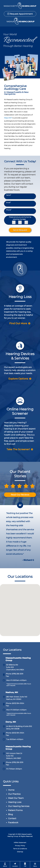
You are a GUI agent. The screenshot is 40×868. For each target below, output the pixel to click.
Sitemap (20, 852)
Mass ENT (8, 118)
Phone (9, 210)
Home (11, 790)
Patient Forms (15, 810)
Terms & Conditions (20, 849)
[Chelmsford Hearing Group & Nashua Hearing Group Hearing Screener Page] (20, 420)
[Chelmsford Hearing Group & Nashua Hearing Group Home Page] (20, 6)
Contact (12, 818)
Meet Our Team (16, 798)
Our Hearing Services (19, 806)
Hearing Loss (15, 802)
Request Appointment (20, 14)
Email (8, 203)
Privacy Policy (20, 846)
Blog (10, 814)
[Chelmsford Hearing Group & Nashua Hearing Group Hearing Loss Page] (20, 301)
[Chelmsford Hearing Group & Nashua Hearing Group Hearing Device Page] (20, 357)
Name (9, 195)
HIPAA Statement (20, 843)
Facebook (13, 822)
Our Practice (14, 794)
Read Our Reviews (20, 495)
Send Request (20, 230)
